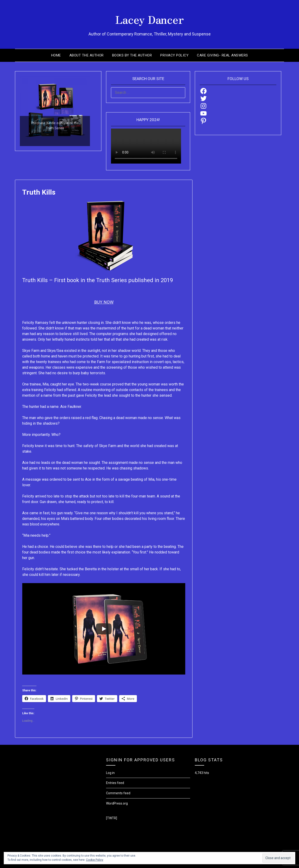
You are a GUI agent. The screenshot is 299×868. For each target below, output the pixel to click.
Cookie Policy (95, 860)
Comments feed (118, 793)
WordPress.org (117, 803)
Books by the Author (132, 55)
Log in (110, 773)
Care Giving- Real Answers (222, 55)
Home (56, 55)
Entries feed (115, 783)
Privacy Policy (174, 55)
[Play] (104, 629)
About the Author (87, 55)
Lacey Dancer (150, 19)
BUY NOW (104, 302)
